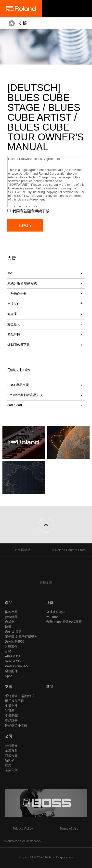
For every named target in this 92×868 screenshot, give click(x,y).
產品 (9, 603)
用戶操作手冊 (17, 293)
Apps (9, 676)
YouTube (52, 617)
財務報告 (11, 755)
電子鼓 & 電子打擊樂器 (21, 637)
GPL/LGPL (15, 405)
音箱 (8, 651)
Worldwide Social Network (23, 841)
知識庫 (12, 314)
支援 (23, 23)
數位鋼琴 (11, 617)
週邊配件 (11, 671)
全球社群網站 (56, 612)
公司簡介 (11, 745)
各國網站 (24, 550)
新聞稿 (10, 760)
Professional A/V (17, 666)
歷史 (8, 765)
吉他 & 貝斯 (13, 632)
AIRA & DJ (12, 656)
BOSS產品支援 (18, 385)
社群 (50, 603)
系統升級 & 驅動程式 (22, 283)
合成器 (10, 622)
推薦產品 (11, 612)
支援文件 (11, 706)
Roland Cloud (15, 661)
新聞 (50, 687)
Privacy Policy (23, 828)
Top (10, 273)
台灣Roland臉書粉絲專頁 (64, 622)
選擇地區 (46, 583)
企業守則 (11, 770)
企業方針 (11, 750)
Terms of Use (69, 828)
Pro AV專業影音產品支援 (25, 395)
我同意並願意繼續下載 (31, 211)
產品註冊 (14, 335)
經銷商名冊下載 (19, 345)
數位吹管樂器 (14, 642)
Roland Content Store (70, 550)
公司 (9, 736)
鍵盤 (8, 627)
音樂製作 (11, 646)
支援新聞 (14, 324)
